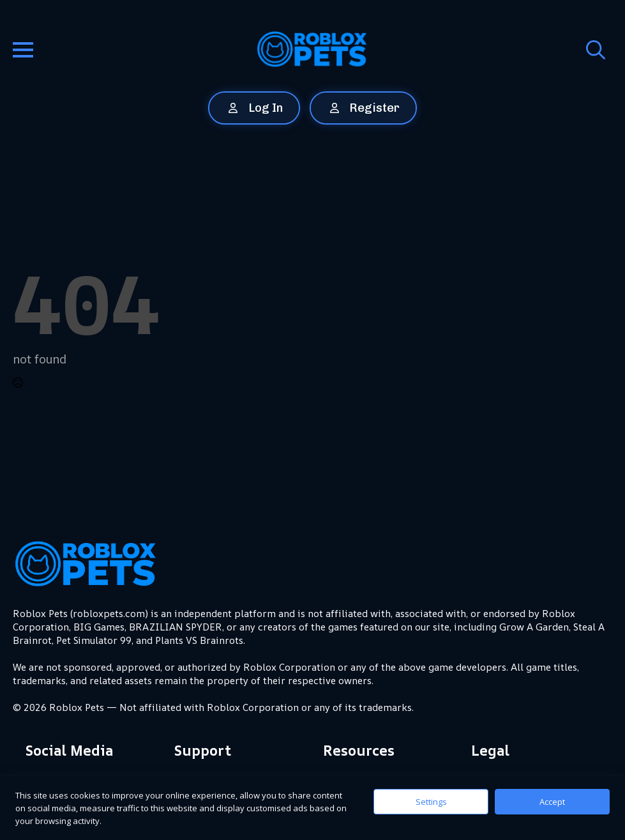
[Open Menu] (23, 50)
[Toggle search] (596, 50)
